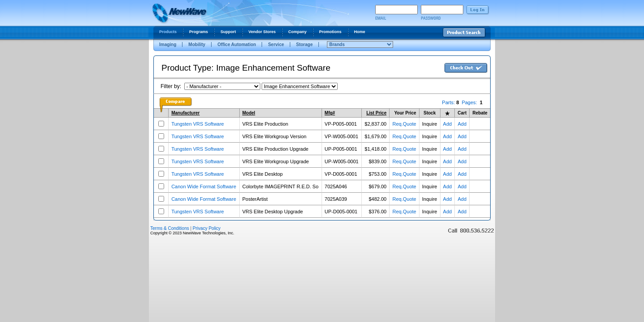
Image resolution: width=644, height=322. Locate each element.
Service (276, 44)
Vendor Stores (262, 32)
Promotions (330, 32)
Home (360, 32)
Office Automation (237, 44)
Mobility (197, 44)
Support (228, 32)
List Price (376, 113)
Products (168, 32)
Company (298, 32)
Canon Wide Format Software (204, 186)
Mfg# (330, 113)
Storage (304, 44)
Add (448, 124)
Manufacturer (185, 113)
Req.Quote (404, 124)
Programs (199, 32)
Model (249, 113)
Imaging (168, 44)
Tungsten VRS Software (198, 124)
